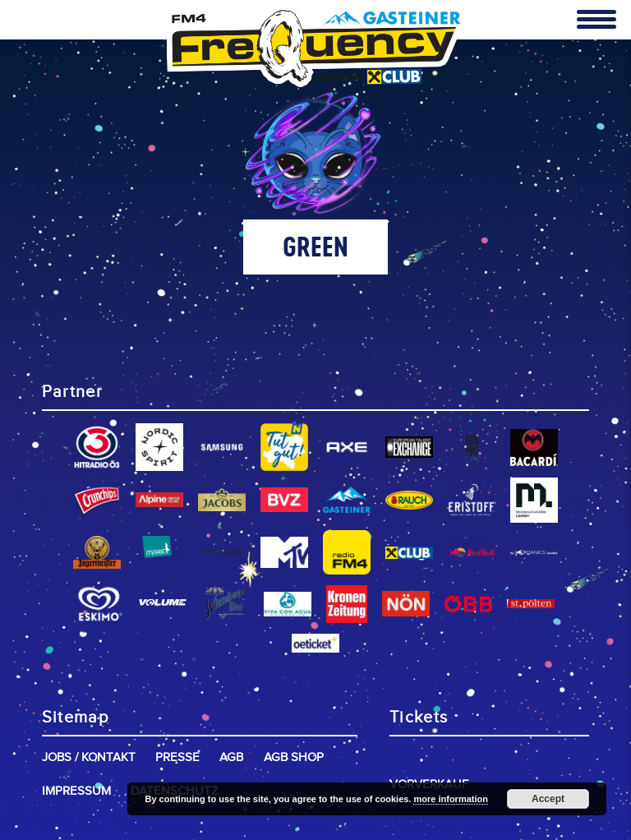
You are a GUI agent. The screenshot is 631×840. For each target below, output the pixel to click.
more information (450, 799)
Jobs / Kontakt (89, 757)
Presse (177, 757)
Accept (548, 799)
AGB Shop (294, 757)
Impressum (76, 791)
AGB (231, 757)
